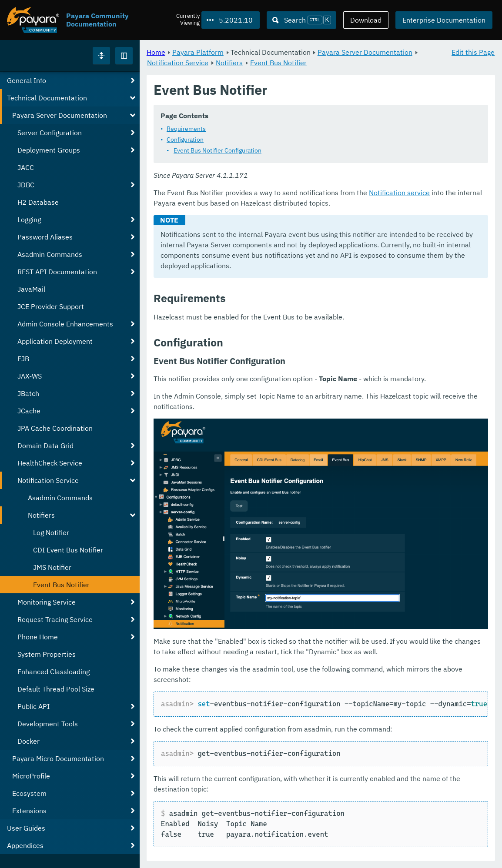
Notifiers (229, 63)
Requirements (186, 129)
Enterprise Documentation (444, 20)
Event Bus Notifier (278, 63)
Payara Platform (198, 52)
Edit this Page (473, 52)
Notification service (399, 193)
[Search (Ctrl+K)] (301, 20)
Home (156, 52)
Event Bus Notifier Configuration (218, 151)
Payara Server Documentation (365, 52)
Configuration (185, 140)
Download (366, 20)
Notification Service (178, 63)
